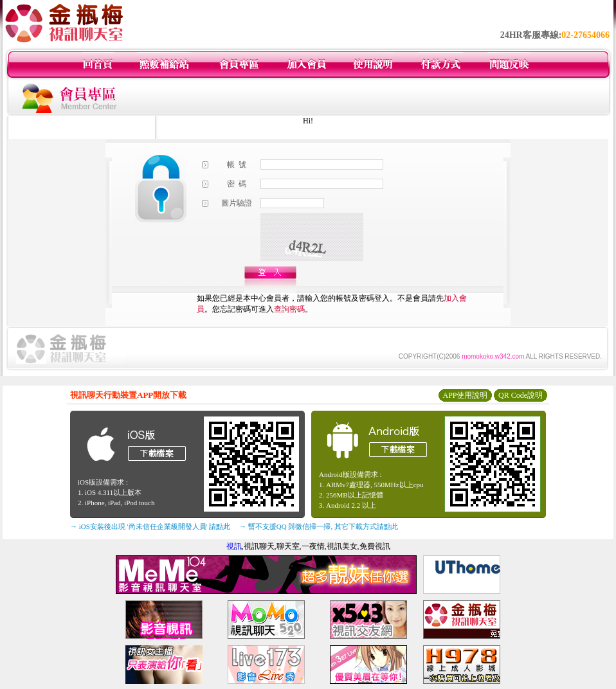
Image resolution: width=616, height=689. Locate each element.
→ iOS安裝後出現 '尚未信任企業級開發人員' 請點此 (150, 526)
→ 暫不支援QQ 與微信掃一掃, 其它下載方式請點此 (319, 526)
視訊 (234, 546)
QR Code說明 (521, 395)
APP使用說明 (465, 395)
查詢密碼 (289, 309)
